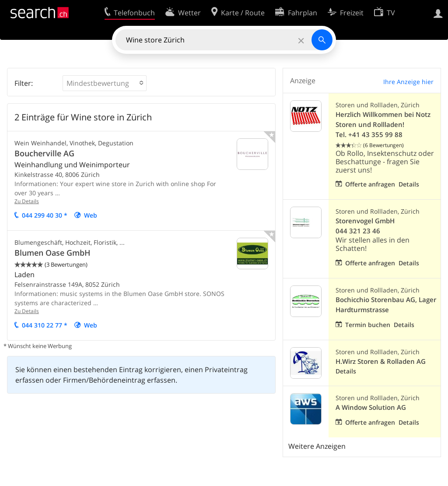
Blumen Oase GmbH (52, 253)
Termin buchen (368, 325)
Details (409, 184)
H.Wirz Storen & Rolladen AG (381, 361)
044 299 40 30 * (45, 215)
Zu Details (27, 201)
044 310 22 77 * (45, 325)
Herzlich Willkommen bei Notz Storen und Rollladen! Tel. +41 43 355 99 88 (383, 125)
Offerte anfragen (370, 184)
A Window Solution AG (371, 407)
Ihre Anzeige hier (408, 82)
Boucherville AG (44, 153)
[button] (105, 83)
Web (91, 215)
